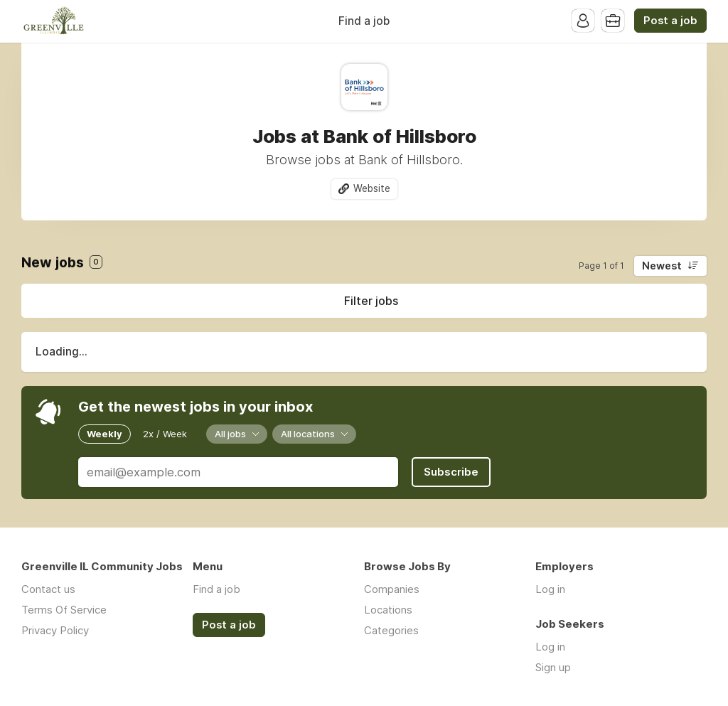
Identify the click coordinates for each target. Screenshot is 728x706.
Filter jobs (371, 301)
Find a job (364, 21)
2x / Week (165, 434)
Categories (391, 630)
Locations (388, 610)
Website (372, 188)
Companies (392, 589)
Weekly (105, 434)
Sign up (553, 667)
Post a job (670, 21)
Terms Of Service (64, 610)
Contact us (48, 589)
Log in (550, 589)
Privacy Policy (55, 630)
